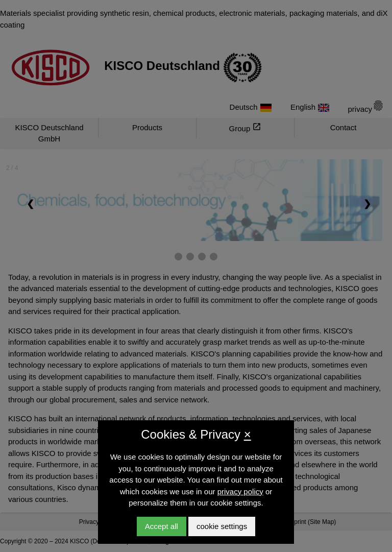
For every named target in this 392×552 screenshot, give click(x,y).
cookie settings (222, 526)
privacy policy (240, 491)
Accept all (162, 526)
